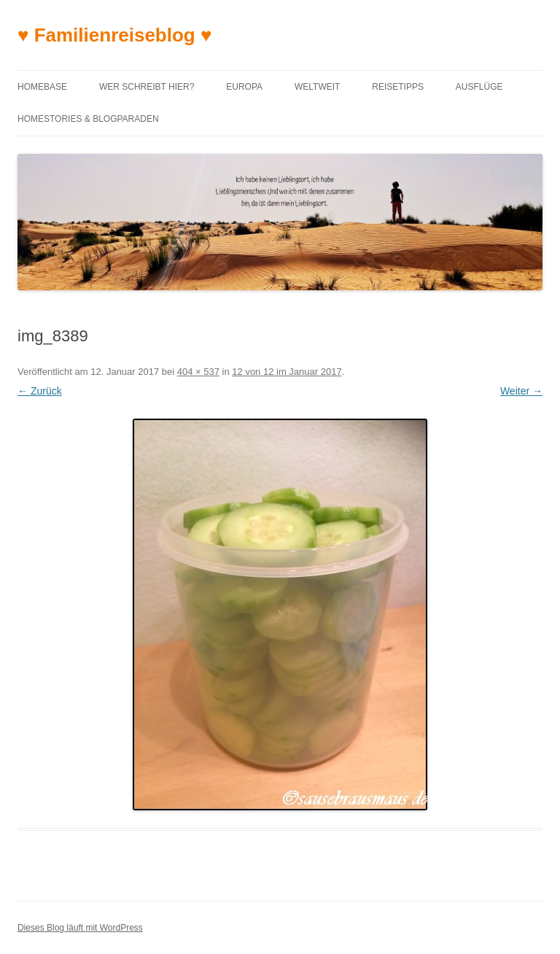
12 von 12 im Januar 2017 (287, 372)
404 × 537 (198, 372)
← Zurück (40, 391)
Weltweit (317, 87)
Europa (244, 87)
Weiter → (521, 391)
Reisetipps (398, 87)
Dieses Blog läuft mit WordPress (80, 928)
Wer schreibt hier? (147, 87)
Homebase (42, 87)
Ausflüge (479, 87)
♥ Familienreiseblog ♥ (114, 35)
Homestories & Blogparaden (88, 119)
